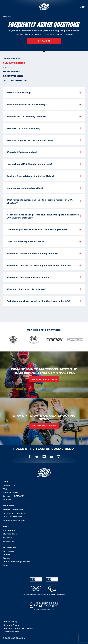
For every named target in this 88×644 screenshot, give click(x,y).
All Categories (14, 63)
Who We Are (9, 530)
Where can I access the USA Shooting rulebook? (44, 253)
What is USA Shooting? (44, 93)
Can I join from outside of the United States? (44, 176)
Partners (7, 537)
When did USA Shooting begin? (44, 152)
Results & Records (12, 517)
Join (83, 7)
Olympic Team (10, 534)
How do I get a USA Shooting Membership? (44, 164)
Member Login (10, 492)
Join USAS (8, 551)
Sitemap (7, 499)
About (7, 67)
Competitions (13, 76)
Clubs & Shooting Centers (16, 562)
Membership (12, 72)
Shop (5, 565)
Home (5, 16)
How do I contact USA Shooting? (44, 128)
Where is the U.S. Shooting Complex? (44, 116)
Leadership (9, 541)
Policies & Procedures (14, 513)
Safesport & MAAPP (13, 496)
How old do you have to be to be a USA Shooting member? (44, 230)
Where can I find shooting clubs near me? (44, 277)
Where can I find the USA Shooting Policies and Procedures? (44, 265)
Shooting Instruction (14, 520)
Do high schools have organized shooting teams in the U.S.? (44, 301)
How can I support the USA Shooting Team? (44, 140)
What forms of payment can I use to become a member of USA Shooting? (44, 201)
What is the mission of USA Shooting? (44, 104)
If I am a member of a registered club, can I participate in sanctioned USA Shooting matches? (44, 216)
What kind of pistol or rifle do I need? (44, 289)
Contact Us (9, 485)
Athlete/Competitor (13, 510)
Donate (7, 555)
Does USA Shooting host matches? (44, 242)
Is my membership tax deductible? (44, 188)
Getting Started (15, 80)
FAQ (5, 489)
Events (6, 558)
